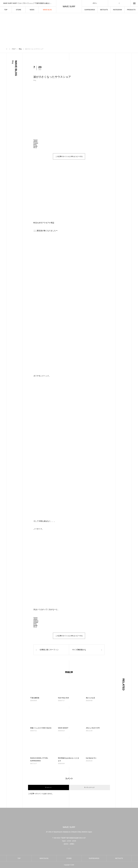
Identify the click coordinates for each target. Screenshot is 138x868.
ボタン (95, 3)
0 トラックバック (89, 787)
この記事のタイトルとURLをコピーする (69, 156)
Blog (35, 80)
